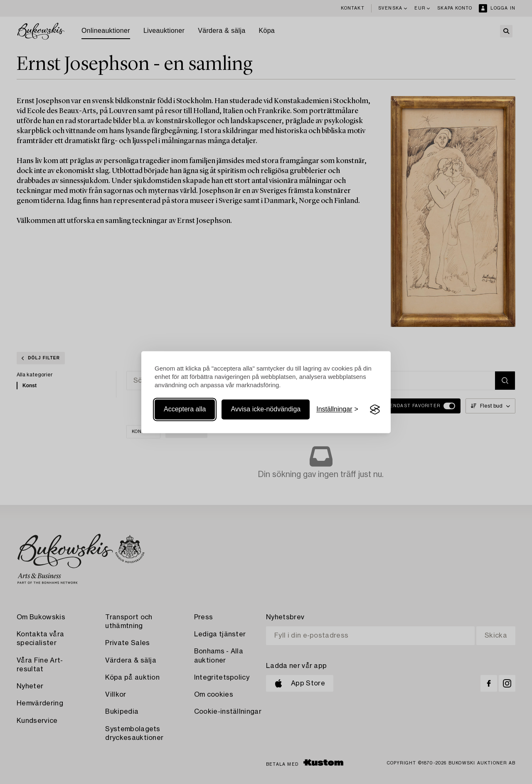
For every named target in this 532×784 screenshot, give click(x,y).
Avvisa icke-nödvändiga (266, 409)
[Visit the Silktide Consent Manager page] (375, 410)
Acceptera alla (185, 409)
